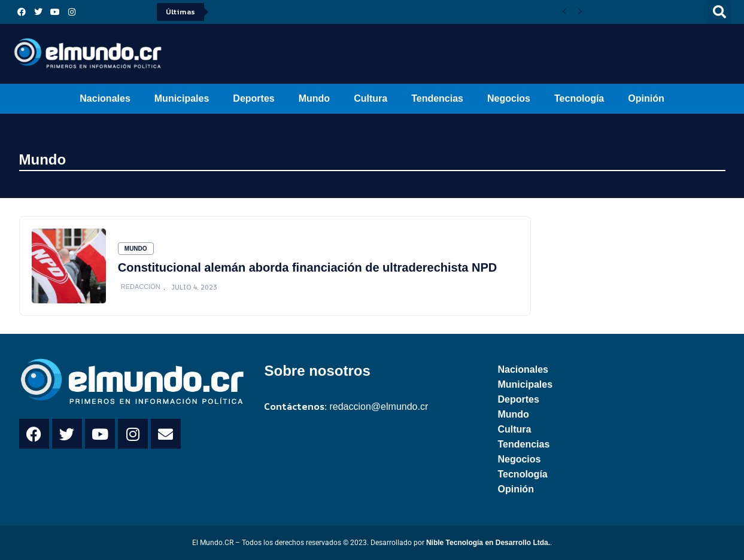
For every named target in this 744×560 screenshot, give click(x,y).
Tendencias (437, 98)
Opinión (646, 98)
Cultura (371, 98)
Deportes (253, 98)
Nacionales (105, 98)
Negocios (509, 98)
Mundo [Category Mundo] (136, 249)
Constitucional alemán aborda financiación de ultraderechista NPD (307, 267)
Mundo (314, 98)
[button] (719, 12)
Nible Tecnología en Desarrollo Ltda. (488, 543)
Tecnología (579, 98)
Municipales (182, 98)
